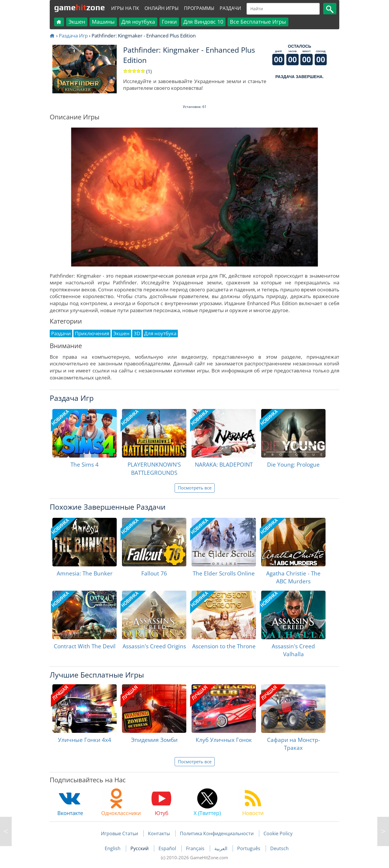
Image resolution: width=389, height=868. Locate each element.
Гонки (169, 22)
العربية (221, 848)
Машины (103, 22)
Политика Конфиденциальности (217, 833)
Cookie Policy (278, 833)
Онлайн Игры (162, 8)
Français (196, 848)
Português (249, 848)
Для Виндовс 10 (203, 22)
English (113, 848)
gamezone (80, 7)
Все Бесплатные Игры (258, 22)
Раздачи (230, 8)
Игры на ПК (125, 8)
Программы (199, 8)
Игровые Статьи (119, 833)
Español (168, 848)
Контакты (159, 833)
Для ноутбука (138, 22)
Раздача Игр (73, 36)
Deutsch (279, 848)
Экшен (77, 22)
